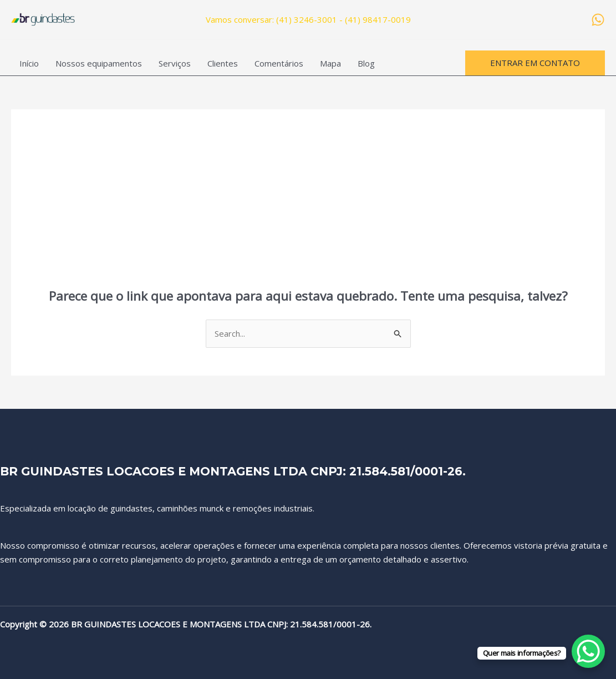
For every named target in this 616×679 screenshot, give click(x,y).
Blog (366, 63)
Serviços (175, 63)
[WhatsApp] (598, 20)
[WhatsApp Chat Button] (588, 651)
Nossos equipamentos (99, 63)
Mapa (330, 63)
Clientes (223, 63)
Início (29, 63)
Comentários (279, 63)
